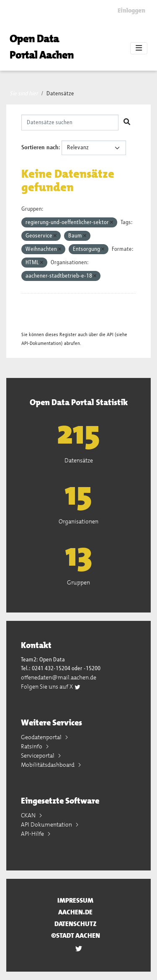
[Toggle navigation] (139, 48)
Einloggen (131, 10)
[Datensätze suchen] (70, 122)
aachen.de (75, 912)
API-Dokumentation (41, 343)
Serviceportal (38, 755)
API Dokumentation (47, 824)
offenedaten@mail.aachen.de (59, 677)
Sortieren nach (40, 148)
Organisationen (78, 521)
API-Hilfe (33, 834)
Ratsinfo (32, 746)
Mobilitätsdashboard (48, 765)
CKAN (29, 815)
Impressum (75, 900)
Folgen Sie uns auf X (51, 687)
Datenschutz (76, 924)
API (110, 335)
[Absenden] (127, 122)
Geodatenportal (42, 737)
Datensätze (60, 94)
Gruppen (78, 582)
